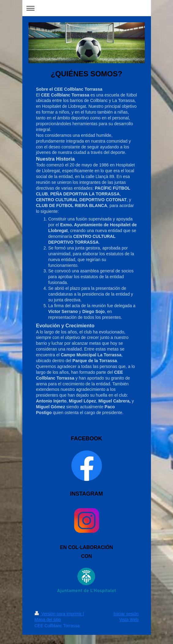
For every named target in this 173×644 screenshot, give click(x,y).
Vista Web (129, 620)
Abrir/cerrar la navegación (87, 8)
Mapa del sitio (48, 620)
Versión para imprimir (59, 614)
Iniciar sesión (126, 614)
